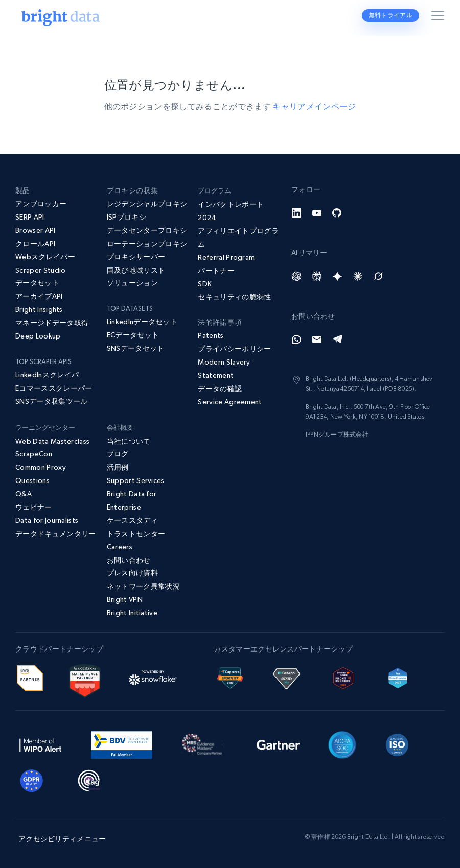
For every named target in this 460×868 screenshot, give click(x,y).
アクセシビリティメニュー (62, 839)
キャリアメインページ (314, 106)
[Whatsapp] (296, 340)
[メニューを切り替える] (440, 18)
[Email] (317, 340)
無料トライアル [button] (390, 15)
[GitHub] (337, 213)
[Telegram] (337, 340)
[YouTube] (317, 213)
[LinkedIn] (296, 213)
